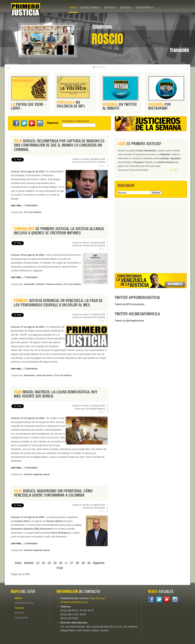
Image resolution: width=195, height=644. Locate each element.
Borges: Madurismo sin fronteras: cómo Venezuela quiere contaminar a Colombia (53, 493)
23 (49, 563)
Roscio (107, 39)
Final (60, 568)
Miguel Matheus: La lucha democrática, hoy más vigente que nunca (56, 394)
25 (61, 563)
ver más (174, 170)
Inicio (18, 563)
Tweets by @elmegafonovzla (129, 321)
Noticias (40, 284)
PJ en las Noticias (33, 212)
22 (44, 563)
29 (83, 563)
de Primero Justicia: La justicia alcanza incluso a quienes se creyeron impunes (59, 231)
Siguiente (99, 563)
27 (72, 563)
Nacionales (30, 284)
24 (55, 563)
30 (89, 563)
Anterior (29, 563)
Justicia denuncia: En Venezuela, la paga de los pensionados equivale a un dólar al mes (58, 303)
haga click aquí (97, 598)
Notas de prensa (54, 284)
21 (38, 563)
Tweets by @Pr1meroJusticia (129, 304)
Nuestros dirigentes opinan (37, 474)
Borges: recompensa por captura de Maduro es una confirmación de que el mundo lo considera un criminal (59, 145)
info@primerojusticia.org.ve (74, 602)
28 (77, 563)
